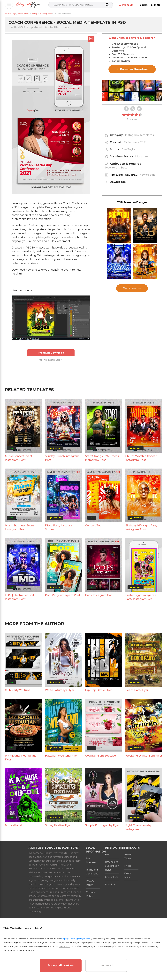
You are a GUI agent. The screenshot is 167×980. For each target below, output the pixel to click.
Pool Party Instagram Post (63, 595)
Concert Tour (94, 526)
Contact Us (111, 877)
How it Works (128, 857)
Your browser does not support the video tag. (132, 91)
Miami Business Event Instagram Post (19, 527)
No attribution (51, 360)
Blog (108, 855)
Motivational (13, 825)
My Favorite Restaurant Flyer (20, 758)
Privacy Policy (90, 883)
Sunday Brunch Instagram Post (62, 458)
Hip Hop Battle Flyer (99, 690)
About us (110, 884)
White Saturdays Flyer (60, 690)
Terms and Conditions (92, 872)
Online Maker (128, 875)
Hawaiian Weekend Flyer (61, 756)
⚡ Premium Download (132, 69)
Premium (126, 5)
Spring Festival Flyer (58, 825)
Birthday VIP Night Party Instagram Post (141, 527)
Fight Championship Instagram (139, 827)
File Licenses (91, 860)
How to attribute (116, 168)
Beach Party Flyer (137, 690)
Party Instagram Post (99, 595)
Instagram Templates (139, 135)
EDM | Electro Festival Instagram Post (19, 597)
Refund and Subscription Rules (112, 866)
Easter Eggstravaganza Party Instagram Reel (141, 597)
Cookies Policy (90, 894)
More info (142, 157)
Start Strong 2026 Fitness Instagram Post (102, 458)
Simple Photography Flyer (102, 825)
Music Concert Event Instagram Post (19, 458)
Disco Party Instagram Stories (60, 527)
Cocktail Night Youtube (100, 756)
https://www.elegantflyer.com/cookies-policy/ (93, 946)
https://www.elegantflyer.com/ (76, 939)
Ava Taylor (129, 149)
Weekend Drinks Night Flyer (144, 756)
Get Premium (132, 288)
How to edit (147, 175)
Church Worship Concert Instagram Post (141, 458)
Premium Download (51, 353)
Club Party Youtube (18, 690)
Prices (128, 866)
